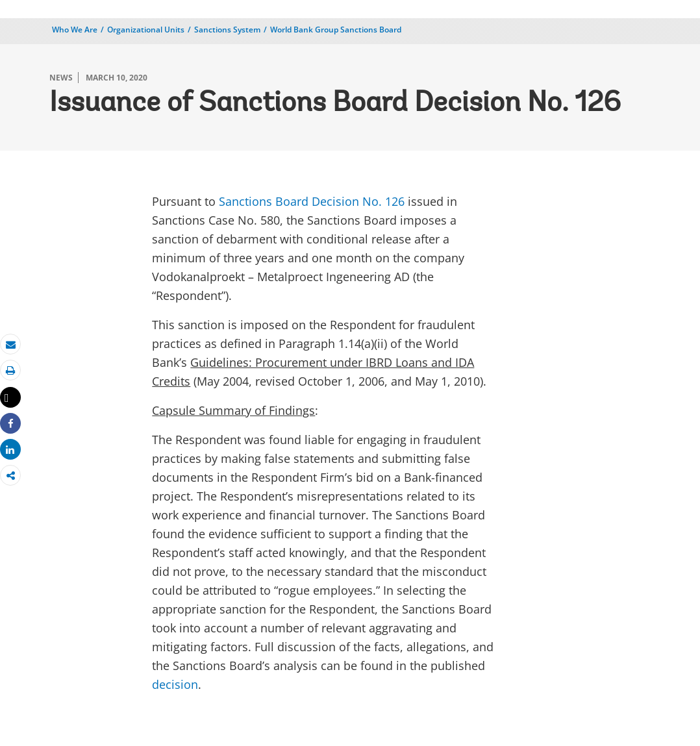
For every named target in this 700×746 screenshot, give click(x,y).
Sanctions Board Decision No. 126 (312, 201)
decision (175, 684)
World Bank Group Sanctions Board (336, 30)
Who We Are (75, 30)
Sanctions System (227, 30)
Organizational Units (146, 30)
